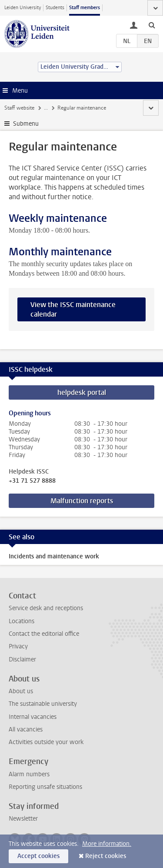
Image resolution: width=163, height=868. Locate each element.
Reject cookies (106, 856)
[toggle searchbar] (152, 25)
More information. (107, 844)
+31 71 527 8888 (32, 481)
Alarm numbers (29, 774)
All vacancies (26, 729)
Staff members (85, 8)
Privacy (18, 646)
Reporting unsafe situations (45, 787)
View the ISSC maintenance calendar (73, 309)
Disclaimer (22, 659)
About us (21, 691)
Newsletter (23, 819)
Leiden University (23, 8)
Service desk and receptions (46, 608)
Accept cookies (38, 856)
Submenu (26, 124)
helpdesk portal (82, 392)
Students (55, 8)
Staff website (19, 108)
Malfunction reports (82, 501)
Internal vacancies (33, 717)
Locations (22, 621)
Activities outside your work (46, 742)
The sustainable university (43, 704)
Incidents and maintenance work (54, 556)
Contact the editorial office (44, 634)
